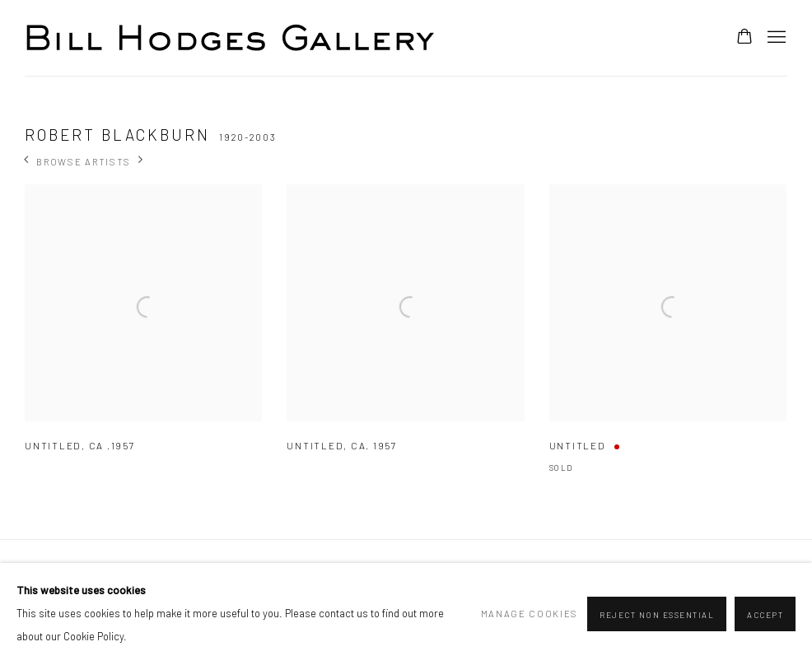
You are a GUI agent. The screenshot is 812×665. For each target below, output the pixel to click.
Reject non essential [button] (657, 615)
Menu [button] (775, 38)
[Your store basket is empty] (744, 38)
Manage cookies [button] (530, 614)
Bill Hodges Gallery (231, 38)
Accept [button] (765, 615)
